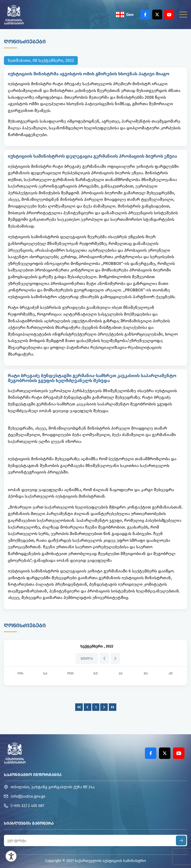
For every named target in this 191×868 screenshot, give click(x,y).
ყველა (87, 659)
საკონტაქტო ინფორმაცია (33, 775)
